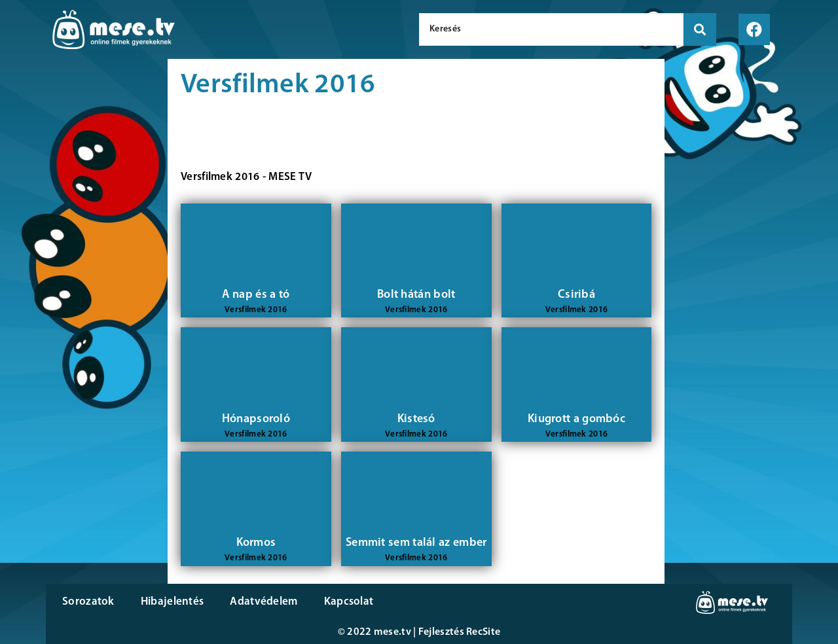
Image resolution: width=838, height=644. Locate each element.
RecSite (483, 632)
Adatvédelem (264, 602)
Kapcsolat (349, 602)
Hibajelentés (173, 602)
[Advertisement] (84, 281)
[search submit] (700, 29)
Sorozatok (88, 602)
